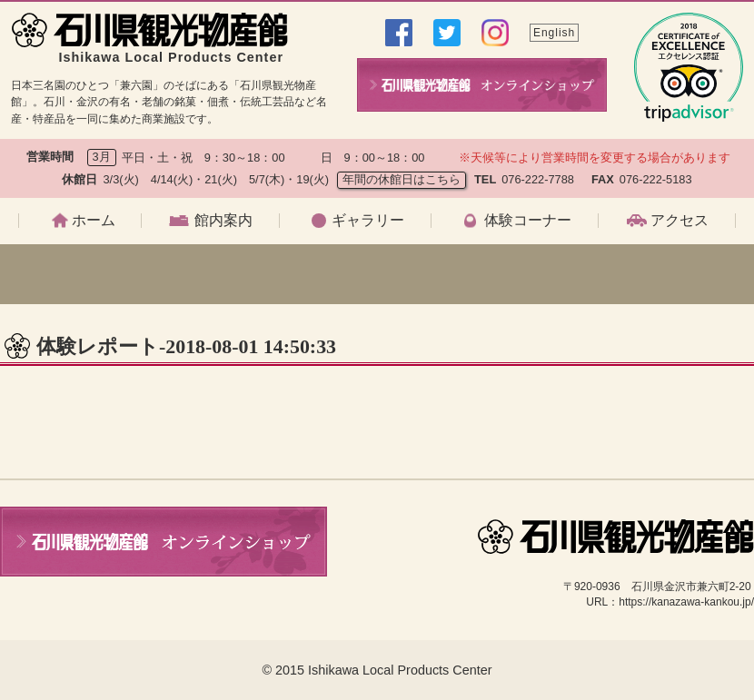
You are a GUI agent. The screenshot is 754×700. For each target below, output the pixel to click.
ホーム (94, 221)
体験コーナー (528, 221)
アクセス (680, 221)
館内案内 (223, 221)
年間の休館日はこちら (402, 179)
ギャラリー (368, 221)
